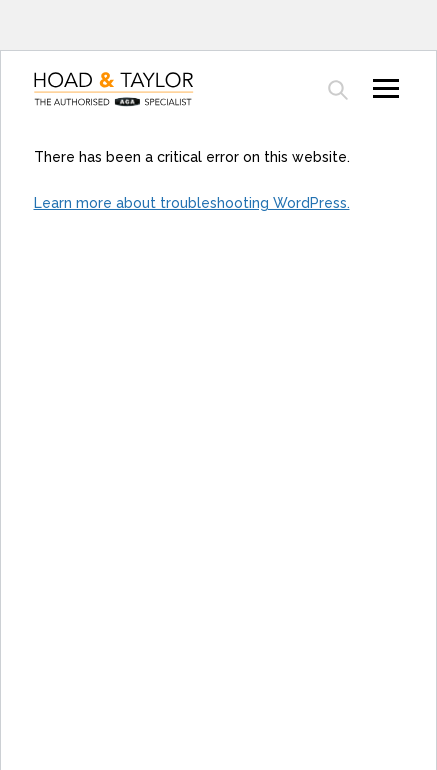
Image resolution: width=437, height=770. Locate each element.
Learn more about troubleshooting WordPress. (192, 203)
